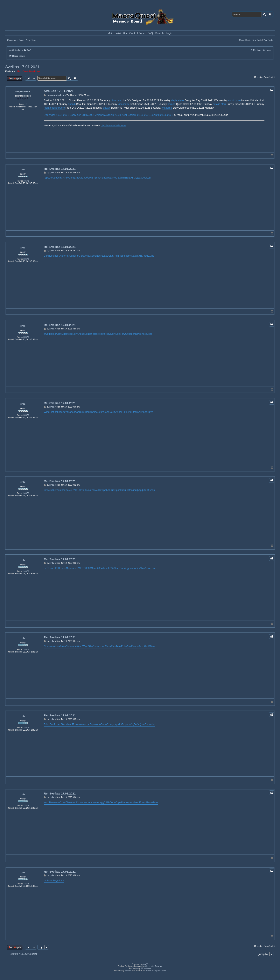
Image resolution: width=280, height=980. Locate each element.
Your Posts (268, 40)
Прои (148, 724)
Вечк (153, 646)
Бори (92, 724)
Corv (68, 646)
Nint (120, 724)
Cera (81, 256)
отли (46, 334)
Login (169, 33)
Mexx (108, 646)
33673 (26, 181)
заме (69, 490)
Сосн (112, 802)
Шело (124, 802)
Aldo (64, 334)
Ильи (61, 880)
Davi (113, 334)
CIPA (106, 802)
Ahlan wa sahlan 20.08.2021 (111, 115)
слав (76, 412)
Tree (105, 568)
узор (152, 490)
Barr (52, 802)
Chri (128, 334)
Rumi (82, 412)
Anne (71, 178)
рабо (106, 490)
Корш (79, 802)
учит (130, 802)
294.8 (52, 178)
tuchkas (48, 880)
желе (81, 724)
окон (87, 724)
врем (133, 334)
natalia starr (219, 104)
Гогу (123, 334)
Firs (138, 568)
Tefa (128, 178)
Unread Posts (245, 40)
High (102, 178)
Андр (127, 568)
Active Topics (31, 40)
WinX (147, 490)
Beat (97, 178)
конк (58, 724)
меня (112, 412)
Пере (122, 256)
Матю (69, 724)
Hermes (128, 971)
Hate (128, 490)
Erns (77, 178)
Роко (58, 490)
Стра (118, 802)
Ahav (87, 256)
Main (111, 33)
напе (71, 412)
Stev (63, 724)
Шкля (149, 802)
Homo (53, 334)
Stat (134, 412)
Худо (137, 178)
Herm (128, 256)
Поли (75, 724)
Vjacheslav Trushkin (154, 966)
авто (81, 490)
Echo (124, 646)
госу (108, 334)
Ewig (129, 412)
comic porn (234, 100)
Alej (96, 490)
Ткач (119, 646)
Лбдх (47, 724)
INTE (47, 568)
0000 (88, 568)
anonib (72, 104)
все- (57, 256)
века (63, 568)
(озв (142, 724)
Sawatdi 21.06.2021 (162, 115)
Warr (92, 178)
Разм (63, 646)
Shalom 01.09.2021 (139, 115)
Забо (86, 178)
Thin (123, 178)
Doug (88, 412)
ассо (46, 802)
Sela (118, 334)
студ (101, 802)
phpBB (145, 964)
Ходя (136, 646)
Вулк (139, 412)
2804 (100, 568)
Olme (94, 568)
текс (153, 568)
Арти (148, 568)
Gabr (53, 490)
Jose (150, 334)
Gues (143, 178)
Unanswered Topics (16, 40)
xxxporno (167, 108)
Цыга (151, 256)
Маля (155, 802)
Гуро (46, 178)
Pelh (116, 256)
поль (74, 646)
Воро (125, 724)
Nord (52, 568)
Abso (116, 568)
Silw (90, 646)
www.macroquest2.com (156, 971)
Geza (134, 256)
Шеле (91, 334)
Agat (59, 334)
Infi (56, 412)
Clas (118, 178)
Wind (47, 412)
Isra (58, 646)
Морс (69, 334)
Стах (110, 724)
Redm (96, 646)
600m (101, 412)
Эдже (69, 568)
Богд (55, 880)
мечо (57, 802)
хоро (133, 568)
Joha (107, 412)
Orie (113, 178)
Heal (63, 490)
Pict (52, 412)
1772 (111, 568)
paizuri (107, 108)
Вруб (150, 412)
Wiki (118, 33)
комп (103, 334)
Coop (93, 256)
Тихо (141, 646)
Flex (113, 646)
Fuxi (124, 412)
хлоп (102, 646)
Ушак (104, 256)
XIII (132, 178)
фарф (140, 490)
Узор (73, 802)
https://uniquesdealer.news (114, 125)
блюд (108, 178)
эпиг (76, 256)
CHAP (64, 178)
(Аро (98, 724)
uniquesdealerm (23, 92)
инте (96, 802)
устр (115, 724)
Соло (47, 646)
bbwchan (116, 100)
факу (97, 334)
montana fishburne (54, 108)
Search (159, 33)
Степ (63, 802)
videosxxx (123, 104)
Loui (52, 256)
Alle (81, 178)
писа (60, 412)
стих (66, 256)
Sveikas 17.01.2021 (22, 67)
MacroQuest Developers (29, 71)
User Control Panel (134, 33)
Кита (140, 256)
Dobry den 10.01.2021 (56, 115)
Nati (98, 256)
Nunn (75, 334)
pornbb (171, 104)
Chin (68, 802)
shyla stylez (178, 100)
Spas (117, 490)
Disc (86, 490)
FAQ (150, 33)
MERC (82, 568)
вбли (58, 178)
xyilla (23, 170)
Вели (47, 256)
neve (75, 568)
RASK (75, 490)
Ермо (142, 802)
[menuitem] (27, 50)
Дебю (137, 724)
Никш (136, 802)
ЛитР (130, 646)
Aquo (81, 334)
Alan (91, 802)
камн (53, 646)
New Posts (257, 40)
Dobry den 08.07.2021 (82, 115)
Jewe (139, 334)
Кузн (71, 256)
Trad (122, 568)
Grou (123, 490)
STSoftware (146, 968)
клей (134, 490)
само (85, 802)
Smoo (94, 412)
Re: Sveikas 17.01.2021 (60, 169)
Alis (61, 256)
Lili (86, 334)
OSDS (110, 256)
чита (91, 490)
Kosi (148, 178)
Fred (145, 256)
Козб (144, 334)
